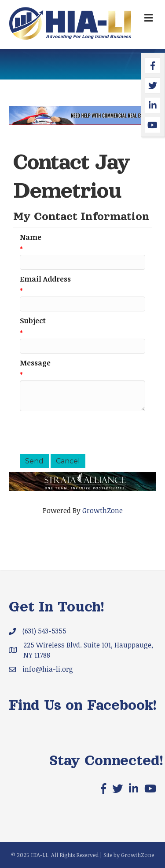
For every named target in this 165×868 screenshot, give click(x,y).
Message (35, 363)
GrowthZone (103, 510)
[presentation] (87, 433)
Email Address (45, 279)
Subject (33, 321)
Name (31, 237)
